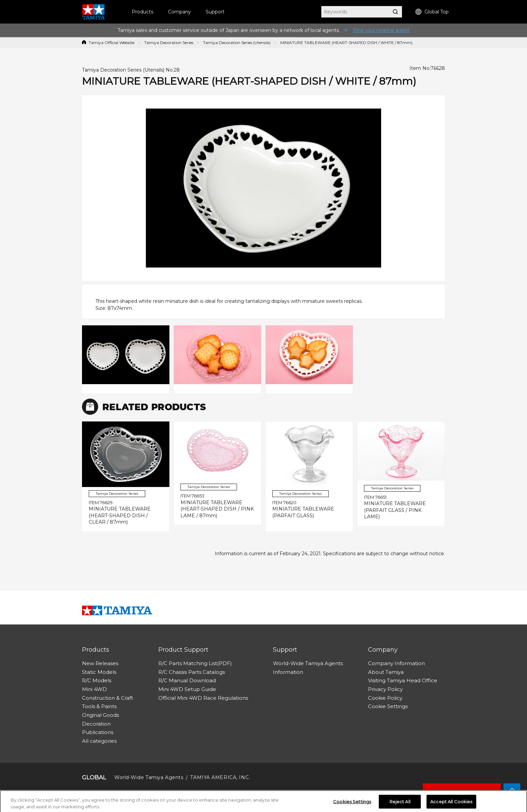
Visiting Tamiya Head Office (403, 680)
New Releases (100, 663)
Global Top (432, 12)
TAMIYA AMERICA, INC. (220, 777)
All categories (99, 741)
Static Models (99, 672)
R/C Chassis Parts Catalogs (192, 672)
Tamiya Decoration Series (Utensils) (237, 43)
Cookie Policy (385, 698)
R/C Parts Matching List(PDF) (195, 663)
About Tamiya (386, 672)
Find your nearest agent (381, 30)
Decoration (96, 724)
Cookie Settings (388, 706)
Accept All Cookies (451, 804)
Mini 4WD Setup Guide (187, 689)
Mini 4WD (94, 689)
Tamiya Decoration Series (169, 43)
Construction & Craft (108, 698)
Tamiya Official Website (112, 43)
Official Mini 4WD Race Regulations (203, 698)
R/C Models (97, 680)
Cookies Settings (352, 804)
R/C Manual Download (187, 680)
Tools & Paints (99, 706)
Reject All (400, 804)
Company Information (396, 663)
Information (288, 672)
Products (143, 12)
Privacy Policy (385, 689)
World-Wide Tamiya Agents (308, 663)
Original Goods (100, 715)
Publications (98, 732)
